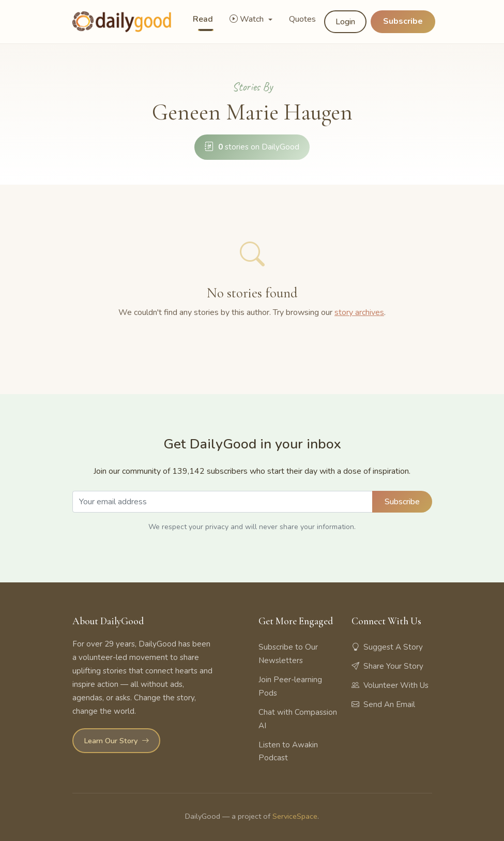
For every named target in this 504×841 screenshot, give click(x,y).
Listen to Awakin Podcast (288, 752)
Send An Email (383, 704)
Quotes (302, 19)
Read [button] (203, 19)
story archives (359, 312)
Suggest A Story (387, 647)
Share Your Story (387, 666)
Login (345, 22)
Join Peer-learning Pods (290, 686)
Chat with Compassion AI (298, 719)
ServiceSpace (295, 816)
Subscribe (403, 21)
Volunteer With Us (390, 685)
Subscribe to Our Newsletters (288, 654)
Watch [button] (248, 19)
